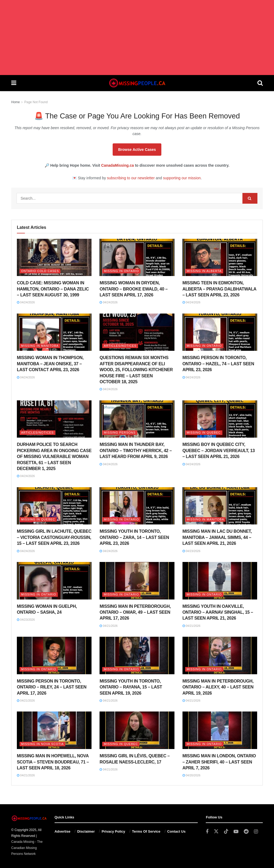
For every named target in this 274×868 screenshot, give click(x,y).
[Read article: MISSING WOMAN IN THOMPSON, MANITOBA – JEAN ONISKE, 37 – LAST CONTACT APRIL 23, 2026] (54, 332)
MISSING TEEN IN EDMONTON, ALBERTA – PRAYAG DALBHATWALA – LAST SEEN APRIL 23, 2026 (219, 289)
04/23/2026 (191, 551)
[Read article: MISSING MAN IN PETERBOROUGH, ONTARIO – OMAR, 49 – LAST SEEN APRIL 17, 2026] (137, 581)
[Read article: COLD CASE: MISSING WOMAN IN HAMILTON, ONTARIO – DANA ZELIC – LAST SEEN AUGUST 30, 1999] (54, 258)
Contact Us (176, 831)
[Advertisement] (137, 38)
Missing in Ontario (121, 271)
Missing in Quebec (204, 433)
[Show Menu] (14, 83)
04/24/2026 (26, 302)
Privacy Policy (113, 831)
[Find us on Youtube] (236, 832)
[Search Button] (260, 83)
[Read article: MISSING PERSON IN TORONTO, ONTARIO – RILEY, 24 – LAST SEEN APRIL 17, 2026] (54, 655)
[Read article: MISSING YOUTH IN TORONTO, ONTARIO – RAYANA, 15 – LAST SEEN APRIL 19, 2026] (137, 655)
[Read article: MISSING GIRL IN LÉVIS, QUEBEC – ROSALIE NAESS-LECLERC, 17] (137, 730)
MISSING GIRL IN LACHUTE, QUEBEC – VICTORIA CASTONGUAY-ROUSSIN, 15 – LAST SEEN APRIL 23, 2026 (54, 537)
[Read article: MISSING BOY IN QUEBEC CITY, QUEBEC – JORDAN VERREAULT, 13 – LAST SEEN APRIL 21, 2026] (220, 419)
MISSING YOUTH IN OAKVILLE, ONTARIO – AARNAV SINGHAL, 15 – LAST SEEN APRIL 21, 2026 (218, 612)
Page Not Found (36, 102)
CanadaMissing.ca (117, 165)
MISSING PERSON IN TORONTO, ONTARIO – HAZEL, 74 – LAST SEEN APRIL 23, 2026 (218, 364)
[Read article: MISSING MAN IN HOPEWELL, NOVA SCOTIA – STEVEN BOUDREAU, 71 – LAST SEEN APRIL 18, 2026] (54, 730)
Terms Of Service (146, 831)
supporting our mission (182, 178)
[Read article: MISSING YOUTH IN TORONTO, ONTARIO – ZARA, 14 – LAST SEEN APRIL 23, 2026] (137, 506)
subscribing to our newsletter (131, 178)
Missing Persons (120, 433)
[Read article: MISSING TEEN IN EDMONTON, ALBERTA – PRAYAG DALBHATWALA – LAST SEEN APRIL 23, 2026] (220, 258)
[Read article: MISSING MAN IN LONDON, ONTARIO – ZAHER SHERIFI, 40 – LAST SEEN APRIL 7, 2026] (220, 730)
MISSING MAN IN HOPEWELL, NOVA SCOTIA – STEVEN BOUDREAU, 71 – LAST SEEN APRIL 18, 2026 (53, 762)
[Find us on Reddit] (246, 832)
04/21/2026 (109, 626)
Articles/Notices (120, 346)
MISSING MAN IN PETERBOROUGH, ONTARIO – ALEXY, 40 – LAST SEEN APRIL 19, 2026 (218, 687)
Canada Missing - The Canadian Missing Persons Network (27, 848)
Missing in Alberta (204, 271)
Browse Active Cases (137, 150)
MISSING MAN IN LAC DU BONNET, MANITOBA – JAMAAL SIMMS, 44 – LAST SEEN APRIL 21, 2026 (217, 537)
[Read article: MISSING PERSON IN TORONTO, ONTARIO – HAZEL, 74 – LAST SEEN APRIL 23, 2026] (220, 332)
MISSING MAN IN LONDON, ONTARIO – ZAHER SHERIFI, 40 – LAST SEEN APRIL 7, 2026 (219, 762)
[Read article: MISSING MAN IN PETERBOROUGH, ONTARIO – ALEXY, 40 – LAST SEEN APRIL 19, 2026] (220, 655)
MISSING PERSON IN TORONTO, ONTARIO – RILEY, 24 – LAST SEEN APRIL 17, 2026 (52, 687)
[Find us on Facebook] (207, 832)
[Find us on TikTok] (226, 832)
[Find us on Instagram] (256, 832)
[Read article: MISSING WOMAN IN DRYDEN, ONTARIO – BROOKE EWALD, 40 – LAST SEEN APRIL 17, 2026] (137, 258)
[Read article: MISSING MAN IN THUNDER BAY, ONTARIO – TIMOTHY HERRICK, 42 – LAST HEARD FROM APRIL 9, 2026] (137, 419)
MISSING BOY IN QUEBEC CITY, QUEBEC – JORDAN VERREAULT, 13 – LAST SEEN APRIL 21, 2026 (219, 450)
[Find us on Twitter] (216, 832)
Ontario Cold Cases (40, 271)
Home (16, 102)
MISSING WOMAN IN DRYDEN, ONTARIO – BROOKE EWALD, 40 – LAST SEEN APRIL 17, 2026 (134, 289)
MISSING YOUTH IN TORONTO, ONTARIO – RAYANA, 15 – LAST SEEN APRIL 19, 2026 (131, 687)
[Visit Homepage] (137, 83)
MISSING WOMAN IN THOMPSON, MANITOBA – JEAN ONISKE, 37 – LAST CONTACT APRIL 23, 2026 (50, 364)
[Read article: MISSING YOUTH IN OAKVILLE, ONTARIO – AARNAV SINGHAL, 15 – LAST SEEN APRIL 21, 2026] (220, 581)
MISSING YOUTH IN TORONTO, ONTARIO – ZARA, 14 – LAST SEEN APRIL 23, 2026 (134, 537)
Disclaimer (86, 831)
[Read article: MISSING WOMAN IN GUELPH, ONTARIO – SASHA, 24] (54, 581)
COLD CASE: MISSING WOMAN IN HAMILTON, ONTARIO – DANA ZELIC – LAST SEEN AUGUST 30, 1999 (53, 289)
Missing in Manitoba (40, 346)
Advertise (62, 831)
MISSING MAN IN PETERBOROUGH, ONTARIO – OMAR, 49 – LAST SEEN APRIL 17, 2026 (135, 612)
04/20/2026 (191, 775)
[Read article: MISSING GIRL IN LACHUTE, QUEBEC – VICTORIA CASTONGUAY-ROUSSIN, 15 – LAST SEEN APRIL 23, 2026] (54, 506)
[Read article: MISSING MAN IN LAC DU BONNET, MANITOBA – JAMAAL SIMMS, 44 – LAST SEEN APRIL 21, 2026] (220, 506)
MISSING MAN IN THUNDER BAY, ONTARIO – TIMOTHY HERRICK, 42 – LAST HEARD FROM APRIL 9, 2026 (136, 450)
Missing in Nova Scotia (42, 744)
